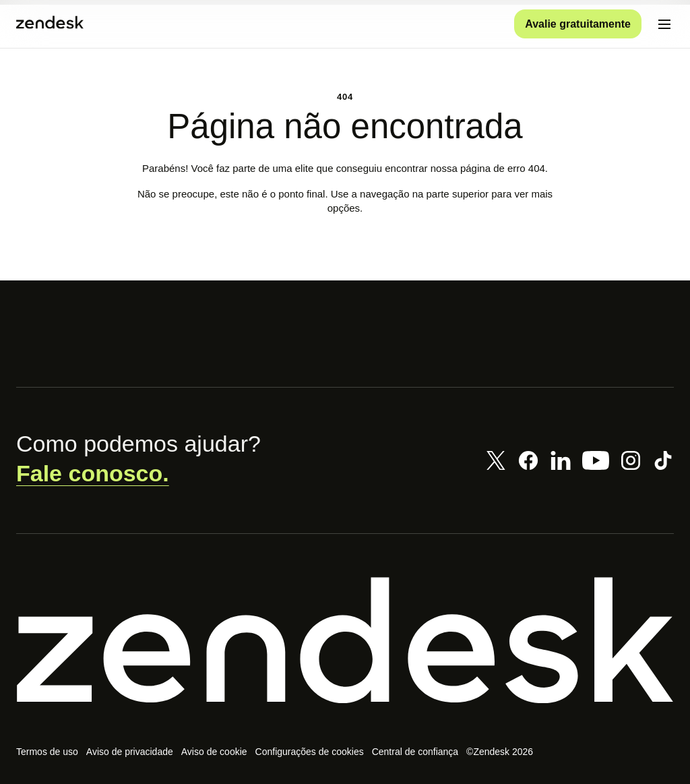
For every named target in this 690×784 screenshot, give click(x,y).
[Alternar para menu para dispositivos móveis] (664, 24)
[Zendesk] (345, 640)
